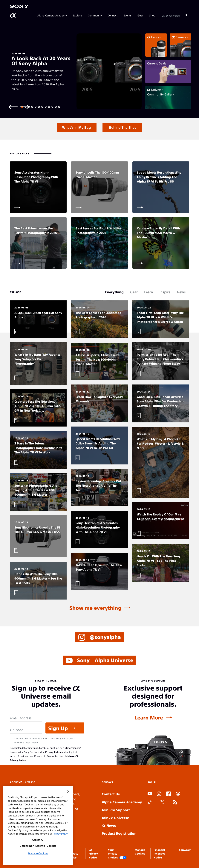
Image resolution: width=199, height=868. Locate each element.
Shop (152, 15)
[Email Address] (26, 718)
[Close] (68, 792)
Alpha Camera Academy (52, 15)
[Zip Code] (26, 730)
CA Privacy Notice (93, 854)
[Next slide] (25, 107)
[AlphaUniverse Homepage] (13, 16)
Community (95, 15)
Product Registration (119, 833)
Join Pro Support (116, 810)
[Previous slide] (13, 107)
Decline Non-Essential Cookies (38, 846)
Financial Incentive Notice (159, 854)
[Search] (186, 15)
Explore (77, 15)
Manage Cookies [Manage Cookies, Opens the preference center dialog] (38, 853)
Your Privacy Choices (117, 854)
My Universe (171, 15)
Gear (140, 15)
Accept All (38, 840)
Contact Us (111, 794)
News (109, 825)
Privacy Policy (53, 752)
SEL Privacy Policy (74, 854)
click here (69, 756)
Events (127, 15)
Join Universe (115, 818)
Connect (113, 15)
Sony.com (185, 850)
